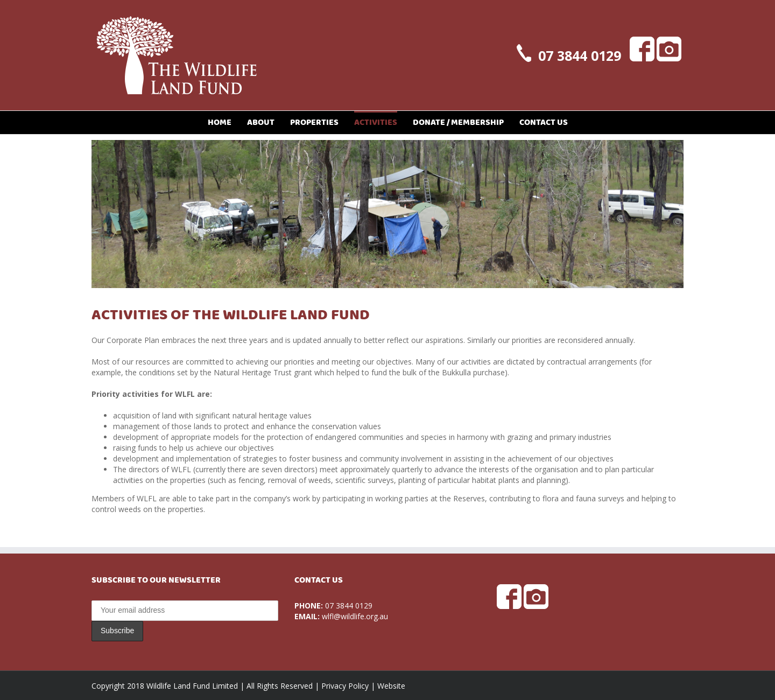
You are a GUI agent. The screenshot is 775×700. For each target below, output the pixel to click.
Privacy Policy (345, 686)
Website (391, 686)
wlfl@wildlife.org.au (355, 616)
